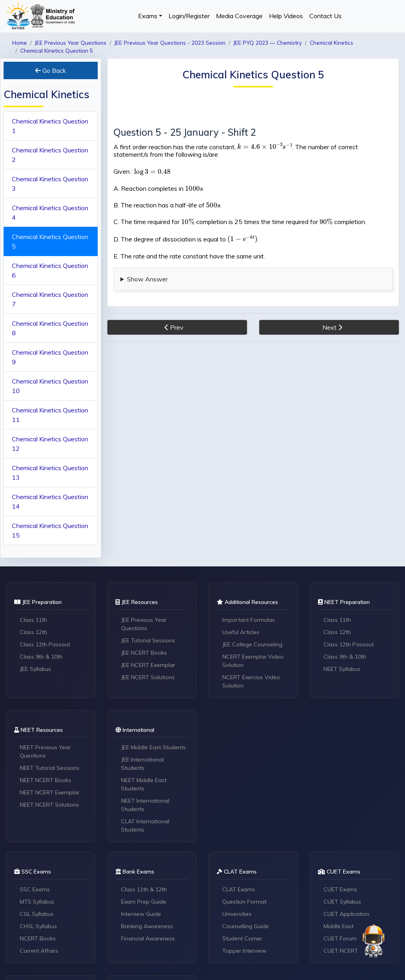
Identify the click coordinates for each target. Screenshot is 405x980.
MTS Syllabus (37, 902)
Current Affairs (39, 951)
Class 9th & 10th (41, 657)
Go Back (51, 70)
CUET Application (346, 914)
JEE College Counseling (252, 644)
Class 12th (33, 632)
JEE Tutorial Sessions (148, 640)
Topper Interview (244, 951)
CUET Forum (340, 938)
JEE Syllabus (35, 669)
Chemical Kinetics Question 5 (50, 241)
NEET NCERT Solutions (49, 805)
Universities (237, 914)
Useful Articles (241, 632)
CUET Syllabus (342, 902)
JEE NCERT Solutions (148, 677)
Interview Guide (141, 914)
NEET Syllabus (342, 669)
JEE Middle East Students (153, 747)
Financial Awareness (148, 938)
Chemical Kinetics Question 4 (50, 213)
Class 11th (33, 620)
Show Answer (147, 279)
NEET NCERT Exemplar (50, 792)
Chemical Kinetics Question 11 (50, 415)
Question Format (244, 902)
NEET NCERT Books (45, 780)
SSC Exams (35, 889)
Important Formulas (249, 620)
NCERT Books (38, 938)
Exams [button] (148, 16)
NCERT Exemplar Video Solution (253, 661)
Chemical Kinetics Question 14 (50, 501)
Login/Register (189, 16)
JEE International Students (142, 764)
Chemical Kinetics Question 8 (50, 328)
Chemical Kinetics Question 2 (50, 155)
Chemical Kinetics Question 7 (50, 299)
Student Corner (242, 938)
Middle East (339, 926)
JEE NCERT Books (144, 653)
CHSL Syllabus (38, 926)
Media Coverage (239, 16)
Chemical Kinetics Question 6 (50, 270)
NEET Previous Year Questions (45, 751)
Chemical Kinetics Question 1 (50, 126)
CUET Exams (340, 889)
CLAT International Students (145, 825)
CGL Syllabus (37, 914)
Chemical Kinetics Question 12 (50, 444)
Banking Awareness (147, 926)
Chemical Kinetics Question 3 (50, 184)
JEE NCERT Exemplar (148, 665)
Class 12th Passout (45, 644)
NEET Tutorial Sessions (50, 768)
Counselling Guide (246, 926)
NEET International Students (145, 805)
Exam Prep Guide (144, 902)
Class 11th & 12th (144, 889)
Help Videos (286, 16)
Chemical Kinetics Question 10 (50, 386)
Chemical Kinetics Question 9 (50, 357)
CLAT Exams (239, 889)
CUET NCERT (341, 951)
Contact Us (326, 16)
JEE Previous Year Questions (144, 624)
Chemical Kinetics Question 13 (50, 473)
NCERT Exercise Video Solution (251, 681)
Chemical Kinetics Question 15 (50, 530)
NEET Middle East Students (144, 784)
